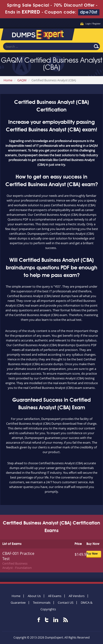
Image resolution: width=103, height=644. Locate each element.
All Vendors (77, 596)
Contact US (66, 603)
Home (8, 80)
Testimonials (42, 603)
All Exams (55, 596)
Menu (95, 33)
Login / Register (93, 24)
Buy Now (92, 554)
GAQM (22, 80)
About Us (34, 596)
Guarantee (18, 603)
